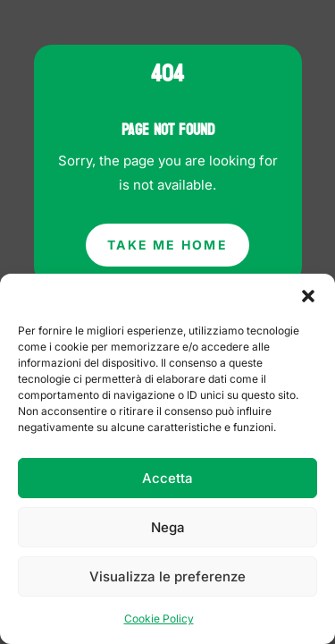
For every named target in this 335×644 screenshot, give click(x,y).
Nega (168, 527)
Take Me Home (167, 245)
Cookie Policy (159, 619)
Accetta (167, 478)
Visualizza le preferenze (167, 576)
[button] (308, 296)
